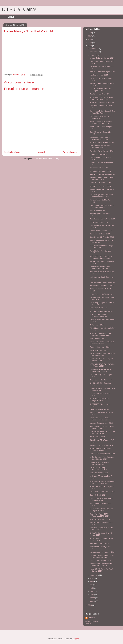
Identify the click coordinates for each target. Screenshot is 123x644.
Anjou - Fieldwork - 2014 (99, 473)
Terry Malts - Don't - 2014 (99, 308)
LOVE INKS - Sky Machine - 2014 (102, 492)
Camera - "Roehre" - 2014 (99, 409)
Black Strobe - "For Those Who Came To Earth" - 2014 (101, 98)
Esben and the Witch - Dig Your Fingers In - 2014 (101, 510)
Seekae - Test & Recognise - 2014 (102, 174)
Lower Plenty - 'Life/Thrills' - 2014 (102, 294)
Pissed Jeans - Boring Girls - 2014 (102, 219)
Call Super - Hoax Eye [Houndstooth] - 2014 (98, 469)
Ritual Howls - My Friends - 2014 (102, 237)
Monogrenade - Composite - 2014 (102, 552)
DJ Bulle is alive (19, 9)
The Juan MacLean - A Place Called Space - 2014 (100, 370)
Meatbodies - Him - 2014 (99, 75)
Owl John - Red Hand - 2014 (100, 171)
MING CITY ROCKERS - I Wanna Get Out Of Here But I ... (102, 482)
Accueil (42, 152)
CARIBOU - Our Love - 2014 (100, 186)
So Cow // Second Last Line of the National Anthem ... (102, 355)
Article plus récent (12, 152)
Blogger (76, 639)
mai (92, 588)
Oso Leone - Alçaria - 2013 (99, 168)
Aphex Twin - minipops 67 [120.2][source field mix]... (102, 343)
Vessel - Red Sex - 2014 (99, 350)
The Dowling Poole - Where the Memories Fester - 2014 (101, 196)
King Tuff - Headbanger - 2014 (101, 311)
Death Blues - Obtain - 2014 (100, 519)
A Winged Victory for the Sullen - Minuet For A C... (102, 427)
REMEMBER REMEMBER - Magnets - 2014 (100, 400)
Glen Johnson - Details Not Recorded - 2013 (99, 147)
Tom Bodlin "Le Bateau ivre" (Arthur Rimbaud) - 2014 (100, 268)
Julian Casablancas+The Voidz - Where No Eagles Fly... (101, 565)
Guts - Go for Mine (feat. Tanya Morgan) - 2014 (101, 499)
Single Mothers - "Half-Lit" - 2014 (102, 142)
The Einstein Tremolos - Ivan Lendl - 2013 (100, 117)
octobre (93, 55)
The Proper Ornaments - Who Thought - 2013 (101, 90)
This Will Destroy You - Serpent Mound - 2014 (101, 360)
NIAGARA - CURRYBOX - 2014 (101, 445)
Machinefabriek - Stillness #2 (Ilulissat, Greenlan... (100, 450)
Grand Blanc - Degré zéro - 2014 (102, 102)
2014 (90, 46)
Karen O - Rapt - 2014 (98, 495)
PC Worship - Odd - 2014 (99, 222)
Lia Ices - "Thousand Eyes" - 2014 (102, 454)
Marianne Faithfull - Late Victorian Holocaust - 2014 (102, 179)
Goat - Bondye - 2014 (98, 339)
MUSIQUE (11, 17)
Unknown (92, 618)
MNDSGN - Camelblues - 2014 (101, 183)
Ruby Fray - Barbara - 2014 (100, 234)
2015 (90, 43)
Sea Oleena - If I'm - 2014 (99, 543)
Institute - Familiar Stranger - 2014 (102, 72)
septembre (94, 575)
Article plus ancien (71, 152)
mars (92, 595)
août (92, 578)
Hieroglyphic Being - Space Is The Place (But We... (102, 112)
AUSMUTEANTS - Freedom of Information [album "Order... (101, 257)
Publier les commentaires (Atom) (47, 159)
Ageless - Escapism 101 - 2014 (101, 423)
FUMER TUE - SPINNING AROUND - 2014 (99, 463)
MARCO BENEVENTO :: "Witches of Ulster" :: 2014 (102, 365)
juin (92, 585)
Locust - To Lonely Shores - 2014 (102, 58)
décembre (94, 49)
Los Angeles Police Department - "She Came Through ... (102, 556)
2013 (90, 605)
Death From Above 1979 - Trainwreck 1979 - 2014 (99, 515)
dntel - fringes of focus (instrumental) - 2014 (98, 315)
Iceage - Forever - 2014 (98, 154)
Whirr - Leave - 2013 (97, 210)
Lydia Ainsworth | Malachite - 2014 (102, 282)
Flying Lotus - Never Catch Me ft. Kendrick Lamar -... (102, 206)
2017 (90, 36)
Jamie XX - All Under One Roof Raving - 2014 (101, 570)
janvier (93, 601)
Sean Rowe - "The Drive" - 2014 (101, 380)
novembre (94, 52)
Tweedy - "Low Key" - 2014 (100, 347)
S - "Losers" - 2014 (97, 325)
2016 (90, 39)
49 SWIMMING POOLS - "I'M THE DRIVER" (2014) (102, 433)
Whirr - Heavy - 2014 (97, 437)
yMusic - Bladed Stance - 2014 (101, 231)
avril (92, 591)
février (93, 598)
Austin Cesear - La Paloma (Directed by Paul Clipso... (100, 419)
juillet (92, 582)
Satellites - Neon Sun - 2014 (100, 94)
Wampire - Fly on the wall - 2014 (102, 151)
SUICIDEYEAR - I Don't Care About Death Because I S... (101, 334)
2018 (90, 33)
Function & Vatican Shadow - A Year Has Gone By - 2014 (101, 122)
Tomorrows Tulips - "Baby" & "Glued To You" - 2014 (100, 138)
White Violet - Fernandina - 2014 (102, 286)
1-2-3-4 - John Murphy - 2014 (100, 560)
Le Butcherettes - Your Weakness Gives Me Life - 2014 (102, 458)
